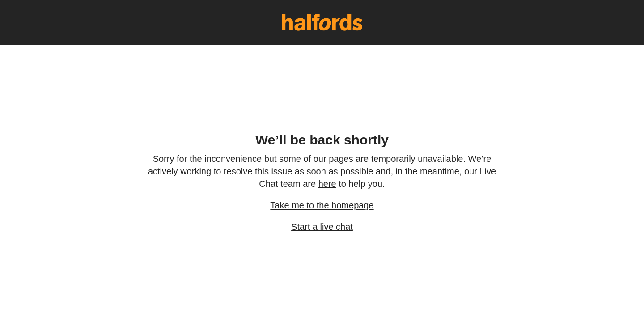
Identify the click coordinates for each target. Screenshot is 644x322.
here (327, 184)
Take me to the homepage (322, 205)
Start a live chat (322, 227)
